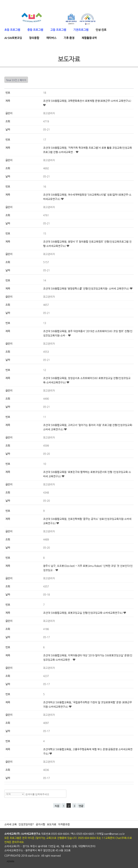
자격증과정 (64, 824)
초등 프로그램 (12, 30)
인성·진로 (101, 30)
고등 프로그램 (58, 30)
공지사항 (40, 824)
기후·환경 (69, 38)
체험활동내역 (89, 38)
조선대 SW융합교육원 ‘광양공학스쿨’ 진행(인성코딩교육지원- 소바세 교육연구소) (87, 288)
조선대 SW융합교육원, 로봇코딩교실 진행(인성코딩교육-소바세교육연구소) (83, 613)
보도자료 (52, 824)
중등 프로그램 (35, 30)
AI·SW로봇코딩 (13, 38)
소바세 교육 (11, 824)
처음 (57, 806)
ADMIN (10, 861)
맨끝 (81, 806)
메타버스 (51, 38)
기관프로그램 (81, 30)
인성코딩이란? (26, 824)
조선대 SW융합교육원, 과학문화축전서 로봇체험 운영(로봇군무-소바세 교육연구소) (87, 101)
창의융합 (34, 38)
